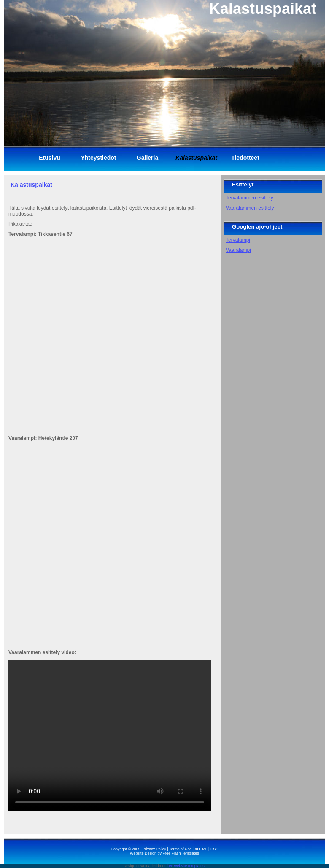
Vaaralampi (238, 250)
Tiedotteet (245, 158)
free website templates (186, 866)
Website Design (143, 853)
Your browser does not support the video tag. (110, 736)
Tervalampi (238, 240)
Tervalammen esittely (249, 198)
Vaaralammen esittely (250, 208)
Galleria (147, 158)
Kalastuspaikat (31, 185)
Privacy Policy (154, 849)
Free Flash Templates (181, 853)
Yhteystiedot (98, 158)
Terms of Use (180, 849)
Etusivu (50, 158)
